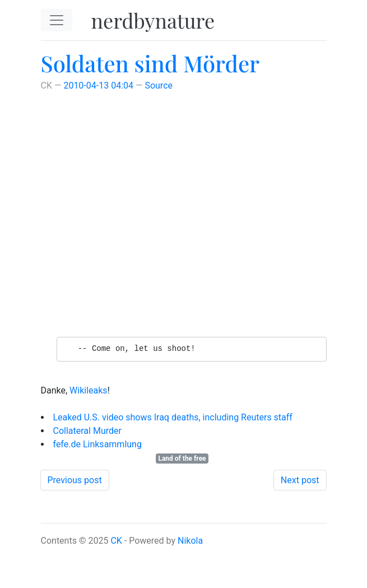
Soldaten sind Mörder (150, 63)
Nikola (190, 541)
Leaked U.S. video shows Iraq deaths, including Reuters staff (173, 417)
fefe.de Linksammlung (97, 444)
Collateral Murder (87, 431)
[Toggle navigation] (57, 20)
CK (116, 541)
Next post (300, 480)
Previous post (75, 480)
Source (159, 85)
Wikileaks (89, 390)
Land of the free (182, 459)
